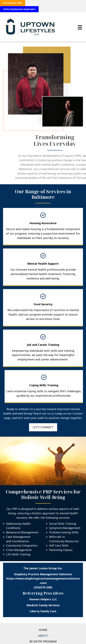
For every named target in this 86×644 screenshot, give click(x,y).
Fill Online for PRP (13, 3)
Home (43, 630)
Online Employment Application (19, 9)
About (43, 636)
